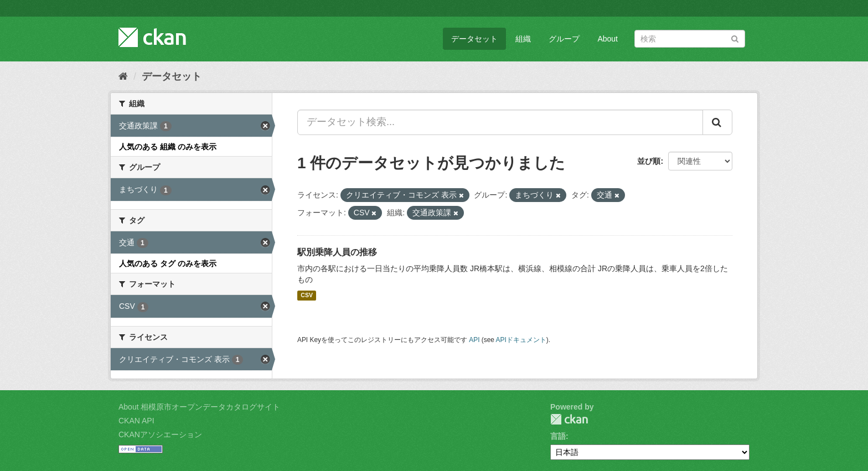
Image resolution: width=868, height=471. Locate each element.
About (608, 39)
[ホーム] (123, 76)
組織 (523, 39)
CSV (307, 296)
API (474, 340)
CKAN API (136, 421)
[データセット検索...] (500, 122)
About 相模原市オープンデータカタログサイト (199, 407)
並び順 (649, 161)
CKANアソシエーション (160, 434)
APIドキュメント (521, 340)
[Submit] (735, 38)
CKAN (569, 419)
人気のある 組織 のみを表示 (168, 147)
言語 (558, 436)
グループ (564, 39)
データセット (474, 39)
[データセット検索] (690, 39)
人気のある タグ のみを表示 (168, 263)
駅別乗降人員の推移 (337, 252)
